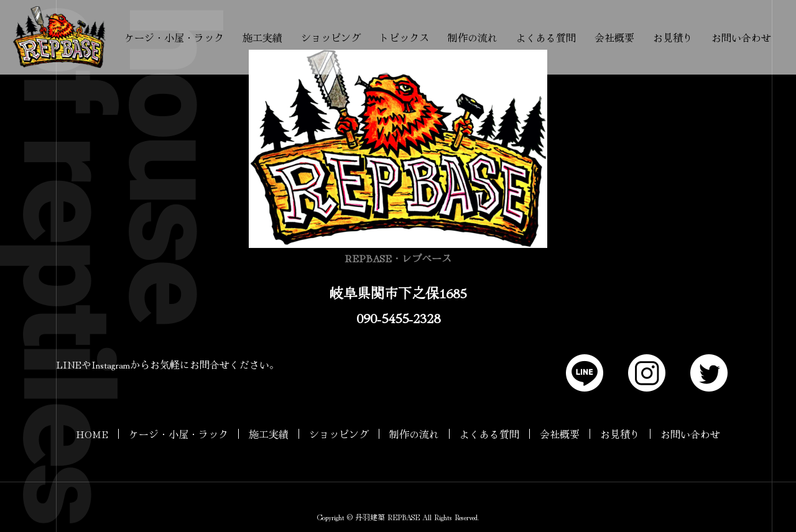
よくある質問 (546, 37)
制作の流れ (473, 37)
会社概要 (614, 37)
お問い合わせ (741, 37)
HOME (92, 434)
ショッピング (331, 37)
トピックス (404, 37)
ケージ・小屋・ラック (174, 37)
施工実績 (262, 37)
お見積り (673, 37)
